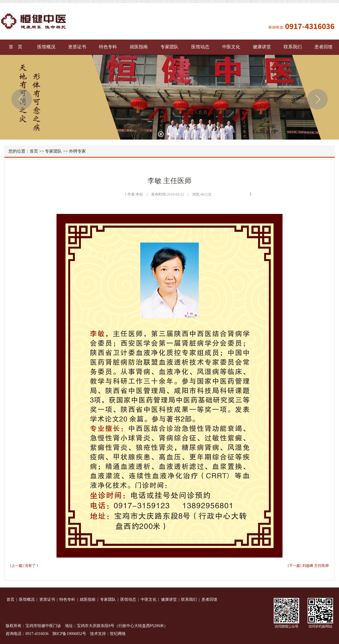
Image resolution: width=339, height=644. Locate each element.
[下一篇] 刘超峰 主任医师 (308, 566)
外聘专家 (77, 151)
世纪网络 (118, 634)
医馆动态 (200, 47)
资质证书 (77, 47)
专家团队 (169, 47)
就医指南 (139, 47)
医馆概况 (46, 47)
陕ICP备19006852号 (69, 634)
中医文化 (231, 47)
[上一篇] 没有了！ (25, 566)
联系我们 (293, 47)
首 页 (16, 47)
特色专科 (108, 47)
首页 (34, 151)
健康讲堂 (262, 47)
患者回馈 (323, 47)
